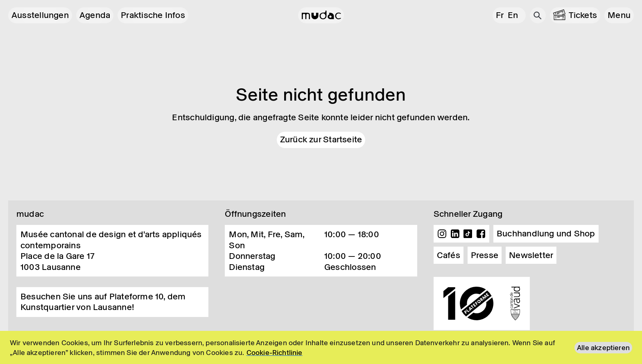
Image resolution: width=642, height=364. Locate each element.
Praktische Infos (153, 15)
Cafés (449, 255)
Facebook (481, 234)
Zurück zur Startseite (321, 139)
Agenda (95, 15)
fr (500, 15)
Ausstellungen (40, 15)
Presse (485, 255)
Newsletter (531, 255)
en (513, 15)
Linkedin (455, 234)
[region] (321, 347)
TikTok (468, 234)
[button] (619, 15)
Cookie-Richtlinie (275, 353)
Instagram (442, 234)
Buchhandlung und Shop (546, 234)
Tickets (583, 15)
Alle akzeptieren (603, 348)
